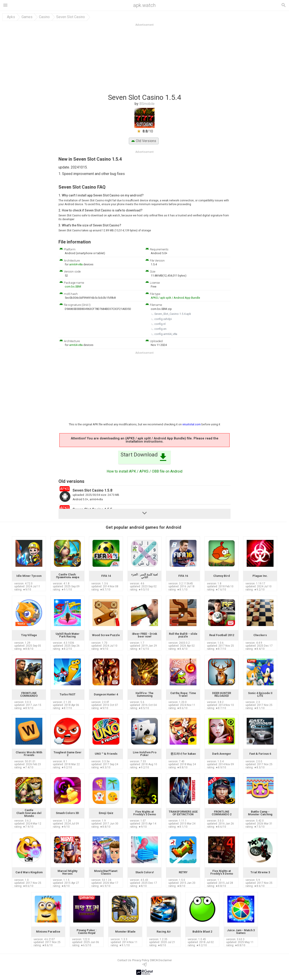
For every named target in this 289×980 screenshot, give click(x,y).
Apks (11, 17)
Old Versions (144, 141)
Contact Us (124, 960)
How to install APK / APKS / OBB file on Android (144, 471)
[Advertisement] (172, 60)
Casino (44, 17)
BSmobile (147, 104)
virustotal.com (192, 424)
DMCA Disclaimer (161, 960)
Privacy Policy (141, 960)
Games (27, 17)
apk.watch (144, 5)
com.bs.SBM (73, 287)
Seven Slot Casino (71, 17)
